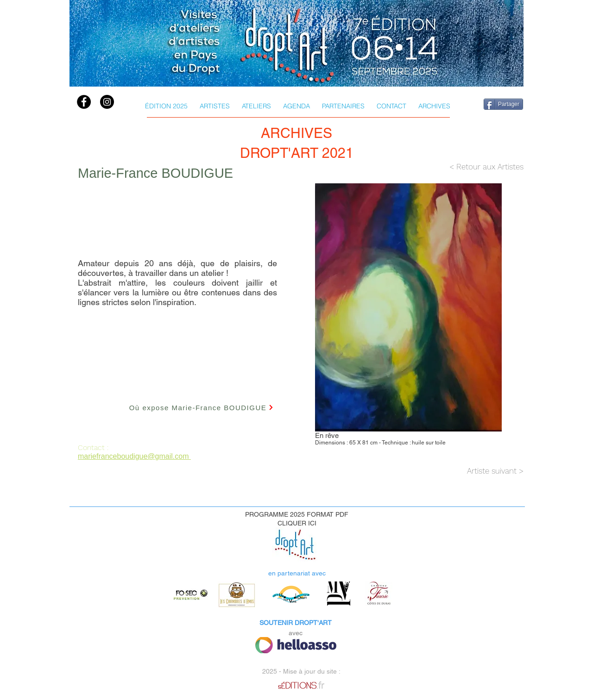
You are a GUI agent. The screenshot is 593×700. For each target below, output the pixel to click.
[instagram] (107, 102)
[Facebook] (84, 102)
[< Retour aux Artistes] (470, 167)
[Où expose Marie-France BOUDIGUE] (202, 407)
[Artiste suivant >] (460, 471)
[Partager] (503, 104)
